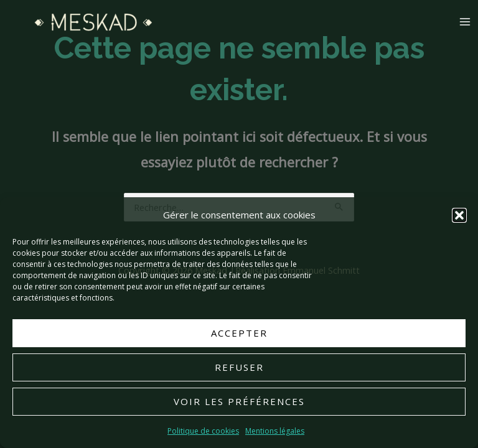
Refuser (239, 368)
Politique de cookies (203, 431)
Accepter (239, 334)
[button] (459, 215)
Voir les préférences (239, 402)
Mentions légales (275, 431)
